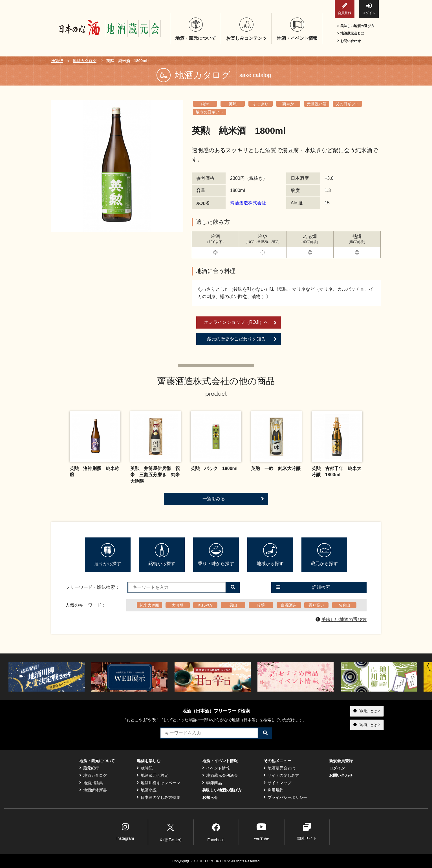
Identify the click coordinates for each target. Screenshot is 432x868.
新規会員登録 (341, 761)
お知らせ (210, 797)
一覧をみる (233, 499)
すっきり (261, 104)
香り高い (316, 605)
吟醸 (261, 605)
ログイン (369, 9)
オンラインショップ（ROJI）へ (240, 323)
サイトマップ (277, 783)
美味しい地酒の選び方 (356, 26)
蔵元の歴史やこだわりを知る (242, 339)
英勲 (233, 104)
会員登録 (345, 9)
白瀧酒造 (289, 605)
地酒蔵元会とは (351, 33)
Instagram (125, 832)
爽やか (288, 104)
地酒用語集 (91, 783)
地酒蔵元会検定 (153, 775)
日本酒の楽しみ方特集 (158, 797)
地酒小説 (147, 790)
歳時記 (145, 768)
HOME (57, 61)
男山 (233, 605)
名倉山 (344, 605)
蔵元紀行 (89, 768)
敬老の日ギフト (210, 112)
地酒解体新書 (93, 790)
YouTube (261, 832)
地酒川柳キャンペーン (158, 783)
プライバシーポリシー (285, 797)
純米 (205, 104)
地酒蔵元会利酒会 (220, 775)
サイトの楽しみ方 (281, 775)
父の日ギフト (347, 104)
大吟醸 (178, 605)
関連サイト (307, 832)
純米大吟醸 (149, 605)
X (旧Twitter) (171, 832)
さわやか (205, 605)
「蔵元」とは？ (367, 711)
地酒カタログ (85, 61)
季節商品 (212, 783)
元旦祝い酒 (317, 104)
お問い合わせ (349, 41)
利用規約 (274, 790)
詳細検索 (303, 587)
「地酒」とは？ (367, 725)
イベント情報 (216, 768)
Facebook (216, 832)
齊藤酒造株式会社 (248, 203)
